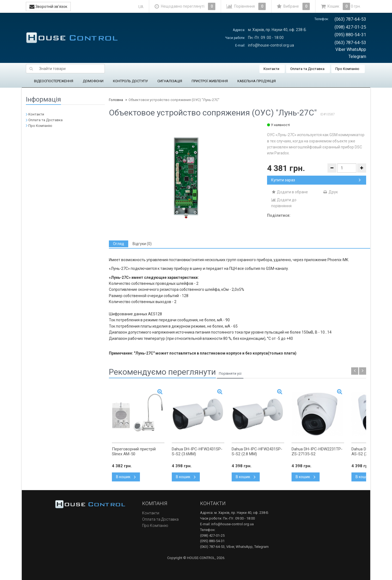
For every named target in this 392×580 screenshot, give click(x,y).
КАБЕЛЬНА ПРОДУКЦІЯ (257, 81)
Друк (330, 192)
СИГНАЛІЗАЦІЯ (170, 81)
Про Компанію (347, 69)
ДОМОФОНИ (93, 81)
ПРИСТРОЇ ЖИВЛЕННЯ (210, 81)
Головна (116, 100)
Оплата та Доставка (307, 69)
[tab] (119, 244)
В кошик (126, 477)
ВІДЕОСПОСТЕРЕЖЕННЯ (54, 81)
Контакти (271, 69)
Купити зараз (316, 180)
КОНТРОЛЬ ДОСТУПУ (130, 81)
